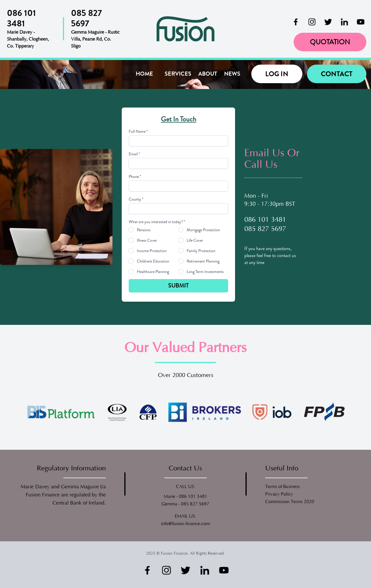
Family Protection (201, 251)
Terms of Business (282, 487)
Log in (277, 74)
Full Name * (138, 131)
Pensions (144, 230)
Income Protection (152, 251)
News (232, 74)
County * (136, 199)
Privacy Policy (279, 494)
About (208, 74)
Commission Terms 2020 (290, 502)
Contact (337, 74)
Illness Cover (147, 240)
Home (144, 74)
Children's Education (153, 261)
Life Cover (195, 240)
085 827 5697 (195, 504)
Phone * (135, 176)
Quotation (330, 42)
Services (178, 74)
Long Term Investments (205, 272)
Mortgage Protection (203, 230)
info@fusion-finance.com (185, 524)
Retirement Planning (203, 261)
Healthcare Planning (153, 272)
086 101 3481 (193, 496)
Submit (178, 286)
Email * (134, 154)
